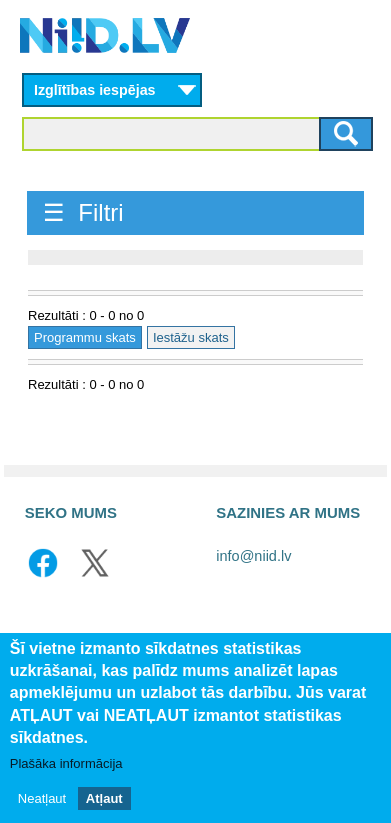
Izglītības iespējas (95, 90)
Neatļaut (42, 798)
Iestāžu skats (191, 337)
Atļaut (104, 798)
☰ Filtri (83, 212)
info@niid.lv (253, 556)
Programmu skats (85, 337)
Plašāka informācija (66, 763)
